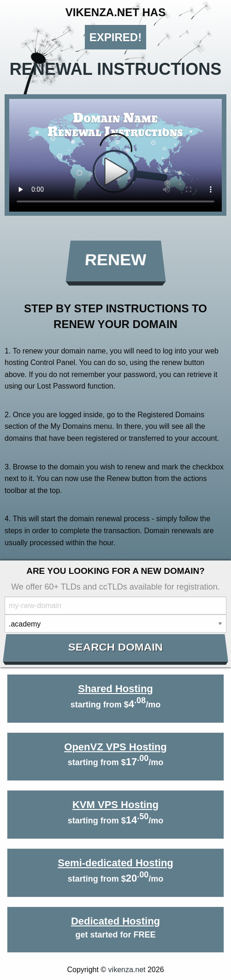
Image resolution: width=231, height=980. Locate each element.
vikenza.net (127, 970)
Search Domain (115, 647)
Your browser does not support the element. (115, 155)
